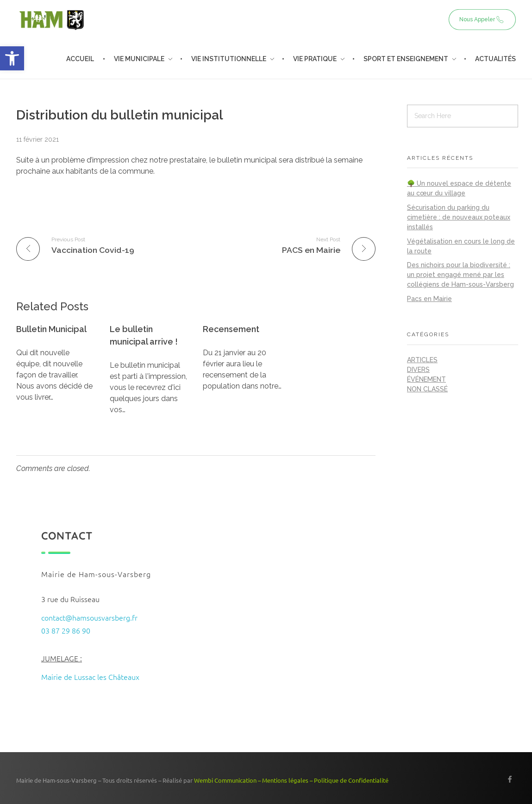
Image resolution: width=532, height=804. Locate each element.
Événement (426, 379)
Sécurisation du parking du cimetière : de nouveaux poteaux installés (459, 217)
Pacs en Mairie (429, 299)
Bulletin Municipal (51, 329)
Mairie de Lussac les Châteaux (90, 677)
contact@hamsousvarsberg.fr (89, 617)
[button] (12, 58)
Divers (418, 370)
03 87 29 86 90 (66, 630)
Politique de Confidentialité (351, 780)
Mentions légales (285, 780)
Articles (422, 360)
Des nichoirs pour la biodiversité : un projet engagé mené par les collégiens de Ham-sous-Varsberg (460, 275)
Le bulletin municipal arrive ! (144, 335)
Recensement (231, 329)
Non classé (427, 389)
